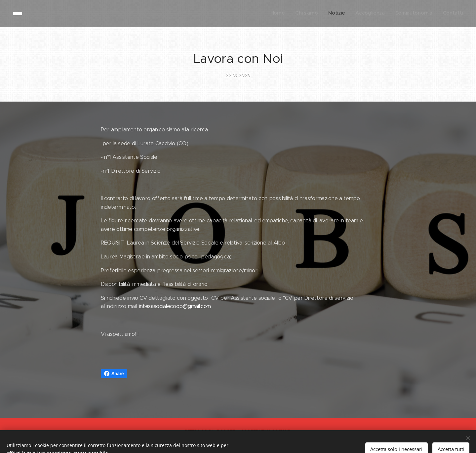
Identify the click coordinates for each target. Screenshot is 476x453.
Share (114, 374)
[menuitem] (412, 14)
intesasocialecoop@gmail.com (175, 306)
